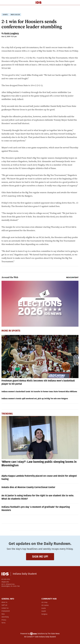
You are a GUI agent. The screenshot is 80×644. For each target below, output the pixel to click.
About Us (4, 602)
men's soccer (15, 15)
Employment (6, 611)
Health (44, 611)
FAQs (3, 614)
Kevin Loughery (12, 33)
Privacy (4, 620)
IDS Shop (44, 603)
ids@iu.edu (5, 582)
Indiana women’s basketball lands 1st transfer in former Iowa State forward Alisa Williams (39, 392)
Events (44, 608)
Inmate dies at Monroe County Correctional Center (28, 487)
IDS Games (45, 605)
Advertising (5, 617)
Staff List (4, 605)
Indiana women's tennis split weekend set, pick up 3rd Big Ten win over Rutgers (35, 399)
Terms (3, 623)
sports (5, 15)
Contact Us (5, 608)
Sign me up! (40, 557)
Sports (16, 331)
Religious (44, 614)
